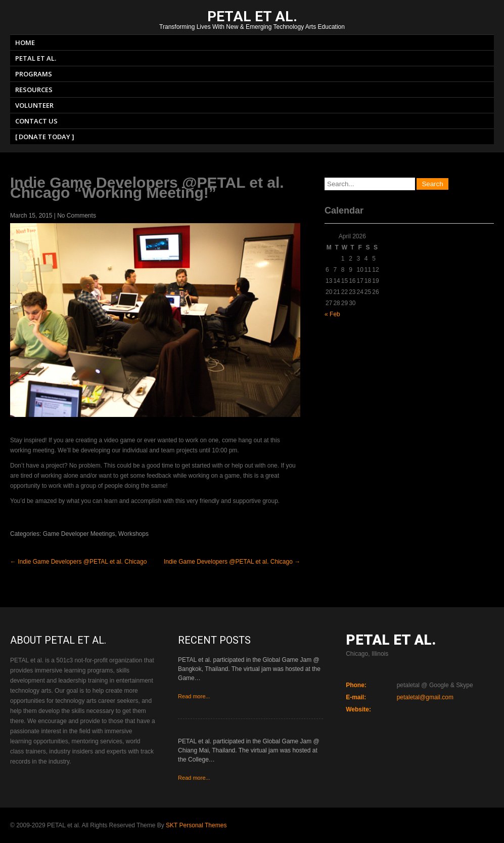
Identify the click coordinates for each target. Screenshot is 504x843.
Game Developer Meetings (79, 534)
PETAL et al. (36, 58)
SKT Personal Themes (196, 825)
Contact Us (36, 121)
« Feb (332, 314)
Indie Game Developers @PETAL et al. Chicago (78, 562)
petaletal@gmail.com (425, 697)
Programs (34, 74)
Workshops (133, 534)
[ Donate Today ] (45, 137)
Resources (34, 90)
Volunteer (34, 105)
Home (25, 43)
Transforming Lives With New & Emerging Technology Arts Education (252, 21)
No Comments (77, 216)
